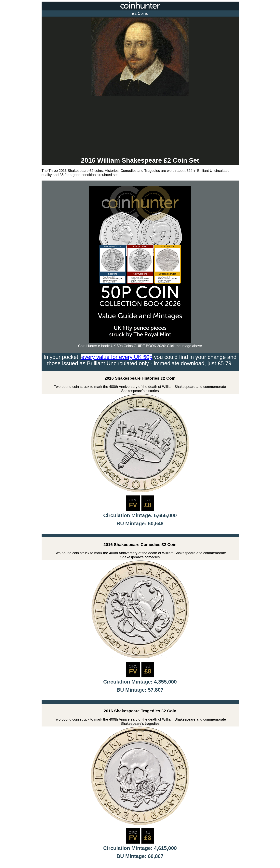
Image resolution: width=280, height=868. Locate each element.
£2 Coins (140, 13)
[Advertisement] (140, 127)
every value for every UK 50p (117, 357)
